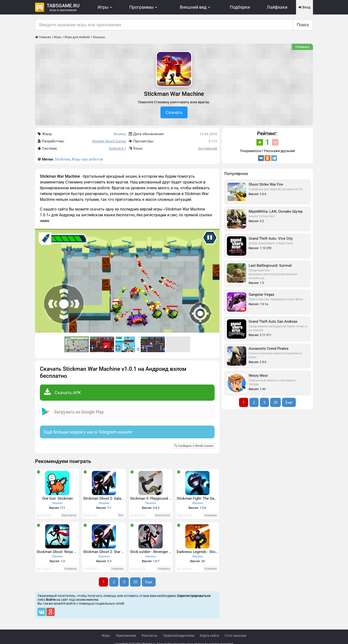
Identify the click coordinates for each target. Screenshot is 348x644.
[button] (215, 233)
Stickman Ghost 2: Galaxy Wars (104, 498)
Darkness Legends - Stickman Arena (198, 552)
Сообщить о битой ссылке (194, 446)
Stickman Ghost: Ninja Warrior (58, 552)
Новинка (302, 47)
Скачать (174, 112)
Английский (208, 148)
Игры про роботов (87, 159)
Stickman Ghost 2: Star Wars (104, 552)
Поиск (303, 25)
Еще (149, 582)
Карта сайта (210, 636)
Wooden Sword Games (109, 141)
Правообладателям (179, 636)
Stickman (62, 159)
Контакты (150, 636)
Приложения (126, 636)
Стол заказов (236, 636)
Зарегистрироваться (194, 596)
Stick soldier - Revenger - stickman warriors (151, 552)
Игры (106, 636)
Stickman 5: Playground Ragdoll (151, 498)
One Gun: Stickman (57, 498)
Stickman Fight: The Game (198, 498)
